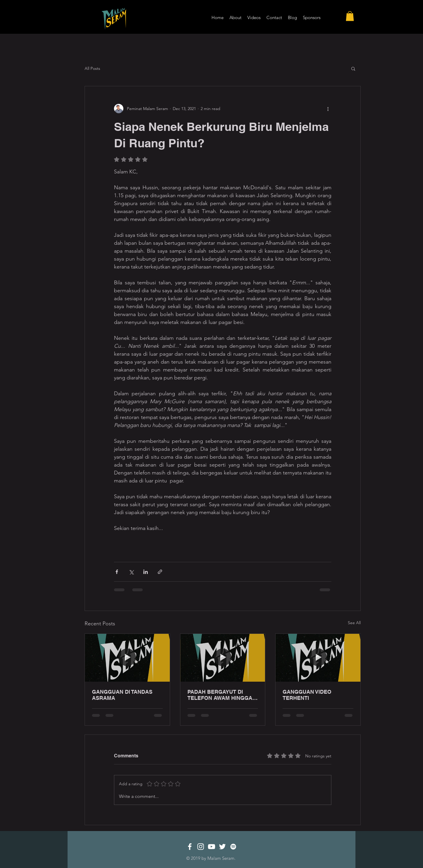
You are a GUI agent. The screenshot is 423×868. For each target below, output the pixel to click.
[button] (350, 16)
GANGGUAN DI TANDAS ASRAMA (122, 695)
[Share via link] (160, 572)
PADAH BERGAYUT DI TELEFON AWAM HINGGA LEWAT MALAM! (220, 695)
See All (354, 623)
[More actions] (328, 109)
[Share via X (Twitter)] (131, 572)
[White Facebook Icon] (190, 847)
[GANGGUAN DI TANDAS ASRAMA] (127, 658)
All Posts (92, 68)
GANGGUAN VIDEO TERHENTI (307, 695)
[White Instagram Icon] (201, 847)
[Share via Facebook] (117, 572)
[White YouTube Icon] (211, 847)
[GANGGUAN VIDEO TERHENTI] (318, 658)
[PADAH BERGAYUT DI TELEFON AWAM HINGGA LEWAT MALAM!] (223, 658)
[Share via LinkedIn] (146, 572)
